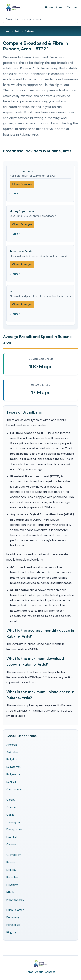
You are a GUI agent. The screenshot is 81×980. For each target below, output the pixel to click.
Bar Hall (11, 782)
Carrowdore (14, 789)
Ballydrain (12, 760)
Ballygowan (14, 767)
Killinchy (11, 870)
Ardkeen (12, 745)
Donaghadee (15, 830)
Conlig (10, 815)
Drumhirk (12, 837)
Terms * (16, 194)
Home (49, 7)
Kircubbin (12, 877)
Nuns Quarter (15, 910)
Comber (12, 807)
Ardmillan (12, 752)
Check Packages (22, 184)
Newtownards (15, 900)
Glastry (11, 844)
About (60, 7)
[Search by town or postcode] (40, 19)
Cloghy (11, 800)
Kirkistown (13, 885)
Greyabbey (14, 855)
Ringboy (11, 932)
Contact (72, 7)
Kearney (12, 862)
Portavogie (14, 925)
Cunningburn (14, 822)
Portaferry (13, 917)
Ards (17, 31)
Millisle (11, 892)
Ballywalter (13, 775)
